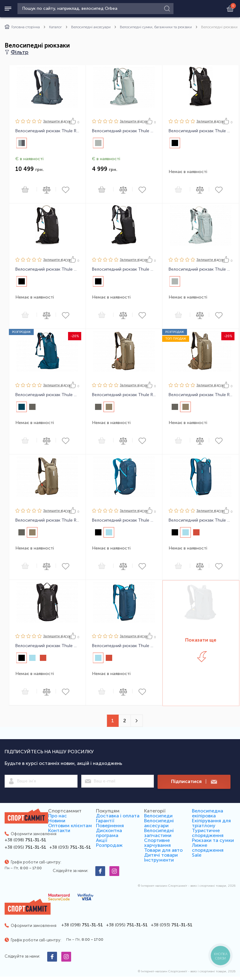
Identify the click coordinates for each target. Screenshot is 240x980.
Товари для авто (163, 850)
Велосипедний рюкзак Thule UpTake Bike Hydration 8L (47, 646)
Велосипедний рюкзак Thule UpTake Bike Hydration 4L (201, 520)
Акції (102, 840)
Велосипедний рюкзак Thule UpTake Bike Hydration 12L (124, 520)
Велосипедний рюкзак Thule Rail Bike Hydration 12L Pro (201, 395)
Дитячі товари (161, 855)
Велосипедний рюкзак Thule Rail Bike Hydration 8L (47, 520)
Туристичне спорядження (208, 833)
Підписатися (194, 782)
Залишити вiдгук (57, 121)
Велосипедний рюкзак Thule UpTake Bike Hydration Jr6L (124, 646)
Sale (197, 855)
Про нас (57, 816)
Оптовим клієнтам (70, 826)
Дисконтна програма (109, 833)
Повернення (110, 826)
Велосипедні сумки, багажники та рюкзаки (156, 27)
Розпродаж (109, 845)
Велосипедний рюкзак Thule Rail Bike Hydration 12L (124, 395)
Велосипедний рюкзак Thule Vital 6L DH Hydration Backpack (47, 395)
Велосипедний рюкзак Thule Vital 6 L (47, 269)
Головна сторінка (22, 27)
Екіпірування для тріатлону (211, 823)
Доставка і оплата (118, 816)
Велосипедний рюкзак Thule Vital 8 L (201, 131)
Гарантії (105, 821)
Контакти (59, 830)
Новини (57, 821)
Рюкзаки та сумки (213, 840)
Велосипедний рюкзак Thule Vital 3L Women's (124, 131)
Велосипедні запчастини (159, 833)
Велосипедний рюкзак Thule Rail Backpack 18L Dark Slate (47, 131)
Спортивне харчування (157, 843)
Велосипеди (158, 816)
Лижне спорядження (208, 848)
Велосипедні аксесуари (91, 27)
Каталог (55, 27)
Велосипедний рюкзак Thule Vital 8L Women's (201, 269)
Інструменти (159, 860)
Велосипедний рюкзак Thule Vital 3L (124, 269)
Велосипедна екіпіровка (208, 813)
